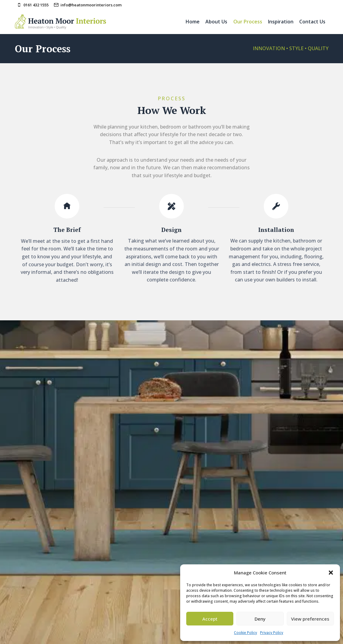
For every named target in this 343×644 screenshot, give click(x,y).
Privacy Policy (272, 633)
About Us (216, 22)
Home (193, 22)
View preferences (310, 619)
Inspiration (281, 22)
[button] (331, 573)
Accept (210, 619)
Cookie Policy (245, 633)
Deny (260, 619)
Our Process (248, 22)
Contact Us (312, 22)
